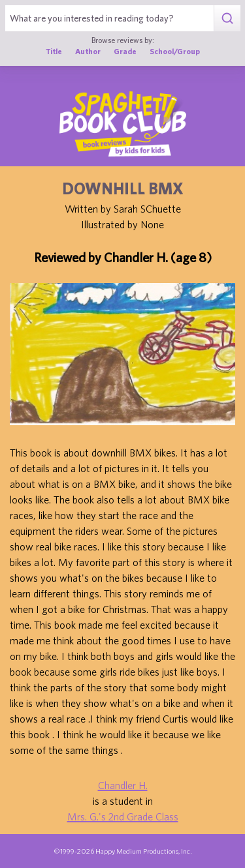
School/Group (175, 51)
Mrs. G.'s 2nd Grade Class (123, 816)
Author (88, 51)
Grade (125, 51)
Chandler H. (123, 785)
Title (54, 51)
